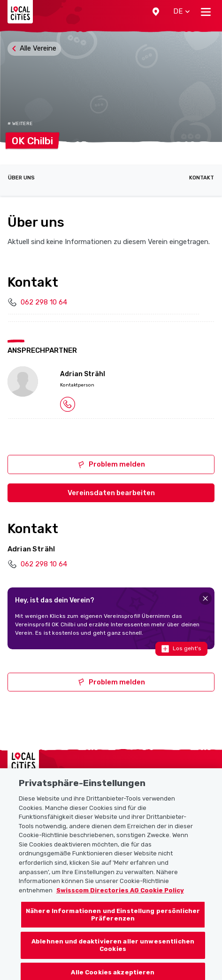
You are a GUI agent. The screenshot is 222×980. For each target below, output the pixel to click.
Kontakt (202, 178)
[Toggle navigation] (206, 12)
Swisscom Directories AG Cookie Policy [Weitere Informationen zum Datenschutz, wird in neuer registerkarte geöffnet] (120, 895)
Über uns (21, 178)
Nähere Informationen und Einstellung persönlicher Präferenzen (113, 919)
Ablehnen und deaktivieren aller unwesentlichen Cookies (113, 950)
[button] (156, 12)
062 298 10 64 (44, 302)
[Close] (205, 598)
